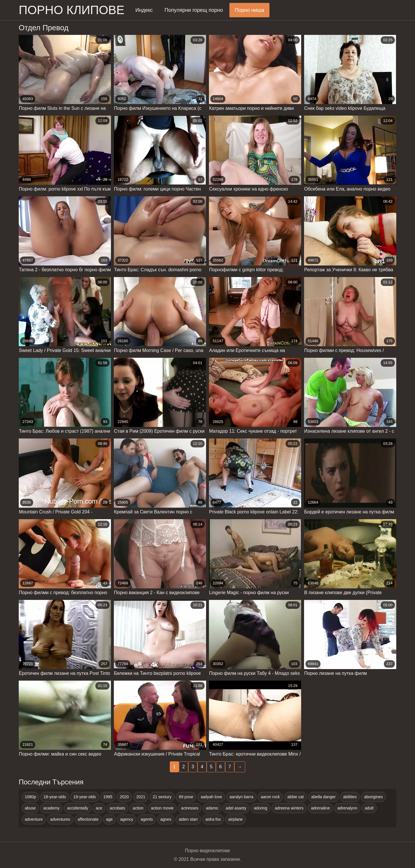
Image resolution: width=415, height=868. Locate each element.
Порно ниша (249, 10)
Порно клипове (72, 10)
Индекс (144, 10)
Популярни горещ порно (194, 10)
